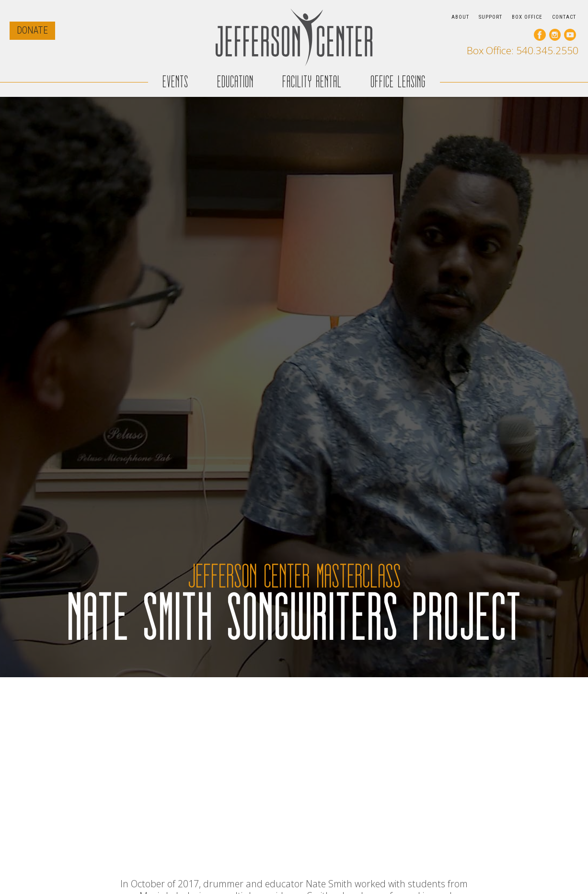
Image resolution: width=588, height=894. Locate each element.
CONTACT (564, 17)
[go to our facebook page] (540, 35)
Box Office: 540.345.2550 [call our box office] (523, 51)
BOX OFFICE (527, 17)
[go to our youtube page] (570, 35)
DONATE (32, 30)
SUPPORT (490, 17)
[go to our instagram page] (555, 35)
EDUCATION (235, 82)
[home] (294, 37)
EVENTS (175, 82)
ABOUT (460, 17)
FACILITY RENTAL (312, 82)
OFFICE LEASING (398, 82)
